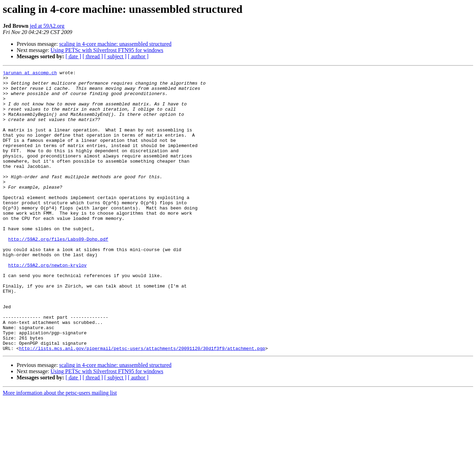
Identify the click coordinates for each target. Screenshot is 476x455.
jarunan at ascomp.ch (30, 74)
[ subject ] (115, 56)
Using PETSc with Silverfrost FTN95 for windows (107, 50)
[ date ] (73, 56)
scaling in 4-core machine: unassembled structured (115, 44)
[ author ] (138, 56)
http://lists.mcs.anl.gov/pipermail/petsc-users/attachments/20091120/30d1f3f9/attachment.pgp (142, 404)
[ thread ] (93, 56)
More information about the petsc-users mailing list (60, 449)
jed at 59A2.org (47, 26)
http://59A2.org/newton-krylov (47, 304)
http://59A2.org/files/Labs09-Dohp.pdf (58, 273)
